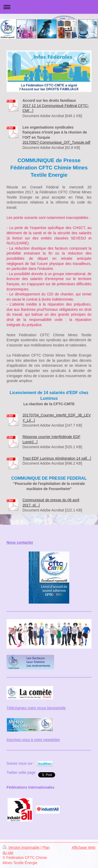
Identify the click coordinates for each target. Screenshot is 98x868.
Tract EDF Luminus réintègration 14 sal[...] (57, 458)
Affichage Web (83, 847)
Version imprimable (22, 847)
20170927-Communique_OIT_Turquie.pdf (56, 142)
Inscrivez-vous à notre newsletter (33, 740)
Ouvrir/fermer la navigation (49, 7)
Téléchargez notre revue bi (28, 708)
